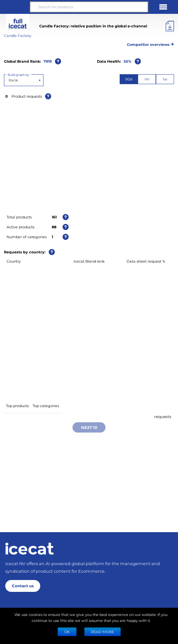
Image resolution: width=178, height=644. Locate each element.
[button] (15, 7)
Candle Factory (18, 35)
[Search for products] (89, 7)
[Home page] (30, 549)
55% (128, 61)
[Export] (170, 26)
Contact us (23, 586)
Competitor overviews (150, 43)
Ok (67, 632)
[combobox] (9, 80)
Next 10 (89, 427)
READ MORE (103, 632)
